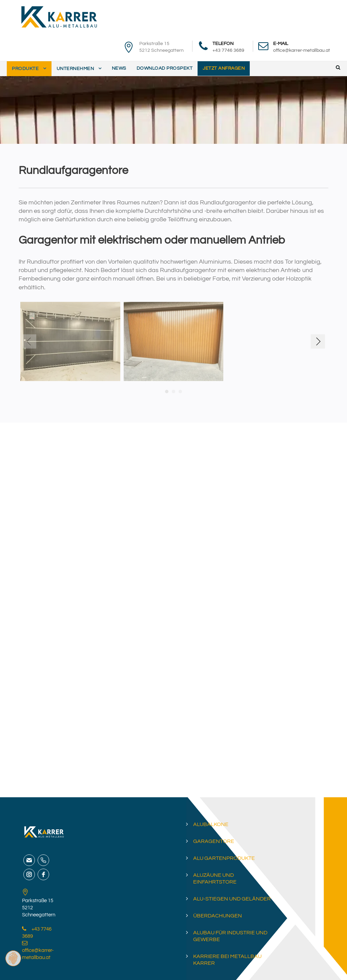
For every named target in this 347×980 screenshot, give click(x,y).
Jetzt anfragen (224, 68)
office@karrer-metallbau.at (302, 50)
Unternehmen (75, 69)
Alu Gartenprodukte (224, 858)
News (119, 68)
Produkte (25, 69)
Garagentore (214, 841)
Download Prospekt (165, 68)
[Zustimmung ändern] (13, 958)
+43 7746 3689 (228, 50)
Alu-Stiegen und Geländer (232, 899)
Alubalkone (211, 824)
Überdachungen (218, 916)
